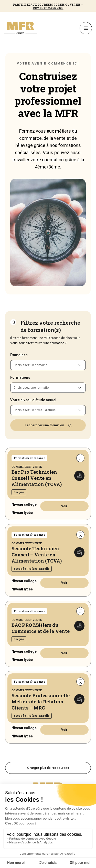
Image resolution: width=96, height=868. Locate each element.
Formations (20, 377)
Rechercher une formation (48, 425)
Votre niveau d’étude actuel (33, 400)
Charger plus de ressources (48, 768)
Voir (64, 506)
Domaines (19, 355)
